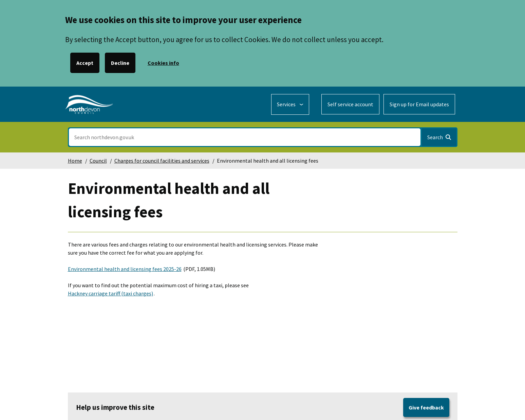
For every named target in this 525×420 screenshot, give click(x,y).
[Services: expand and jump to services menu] (290, 104)
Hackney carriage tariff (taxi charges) (110, 293)
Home (75, 161)
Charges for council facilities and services (162, 161)
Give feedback (426, 407)
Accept (85, 63)
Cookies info (163, 63)
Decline (120, 63)
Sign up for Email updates (419, 104)
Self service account (350, 104)
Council (98, 161)
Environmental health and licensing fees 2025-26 (125, 269)
